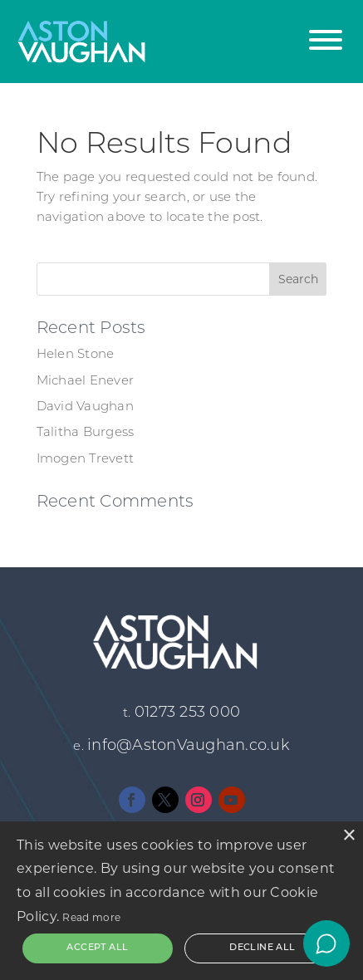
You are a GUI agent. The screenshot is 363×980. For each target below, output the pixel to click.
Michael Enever (86, 382)
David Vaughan (85, 407)
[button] (326, 31)
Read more (91, 917)
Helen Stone (76, 355)
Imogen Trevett (86, 460)
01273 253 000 (187, 713)
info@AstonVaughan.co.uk (189, 746)
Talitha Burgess (86, 433)
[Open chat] (326, 943)
